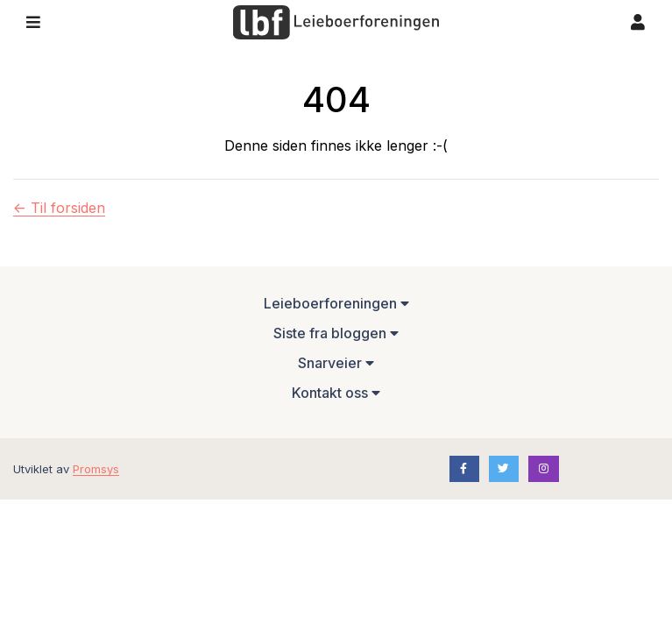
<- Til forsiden (59, 208)
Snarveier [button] (336, 363)
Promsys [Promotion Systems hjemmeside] (96, 469)
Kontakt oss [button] (336, 393)
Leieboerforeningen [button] (336, 303)
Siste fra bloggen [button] (336, 333)
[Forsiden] (336, 23)
